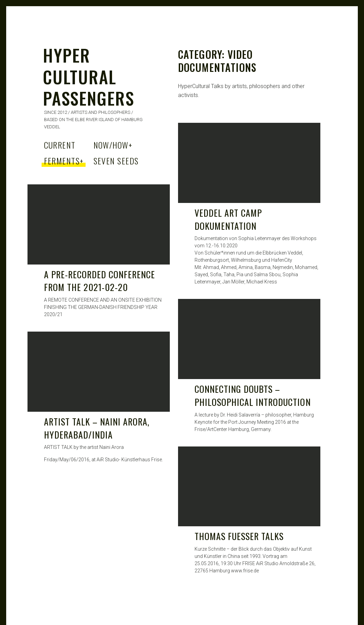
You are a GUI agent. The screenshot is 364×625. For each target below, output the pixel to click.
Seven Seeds (116, 161)
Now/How (113, 145)
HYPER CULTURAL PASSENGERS (89, 76)
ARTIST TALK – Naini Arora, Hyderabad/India (97, 428)
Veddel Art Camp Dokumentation (228, 219)
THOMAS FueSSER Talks (239, 536)
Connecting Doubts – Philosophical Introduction (253, 395)
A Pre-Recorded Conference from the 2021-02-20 (100, 281)
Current (60, 145)
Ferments (64, 161)
